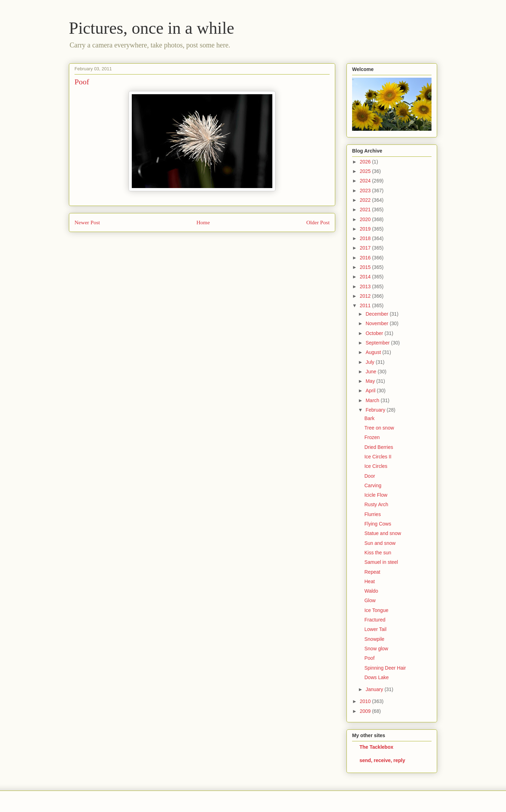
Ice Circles (376, 466)
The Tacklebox (376, 747)
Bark (369, 418)
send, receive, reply (382, 760)
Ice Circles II (378, 457)
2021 (366, 210)
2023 (366, 191)
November (377, 323)
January (375, 689)
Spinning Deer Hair (385, 668)
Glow (370, 600)
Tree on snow (379, 428)
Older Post (318, 222)
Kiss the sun (378, 553)
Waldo (371, 591)
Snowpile (374, 639)
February (376, 410)
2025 (366, 171)
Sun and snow (380, 543)
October (375, 333)
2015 (366, 267)
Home (203, 222)
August (374, 352)
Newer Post (87, 222)
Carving (373, 485)
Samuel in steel (381, 562)
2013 (366, 286)
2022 (366, 200)
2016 (366, 258)
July (371, 362)
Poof (369, 658)
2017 (366, 248)
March (373, 400)
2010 (366, 701)
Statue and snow (383, 533)
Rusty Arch (376, 504)
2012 (366, 296)
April (371, 391)
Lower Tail (375, 629)
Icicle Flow (376, 495)
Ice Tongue (376, 610)
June (371, 372)
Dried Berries (379, 447)
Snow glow (376, 649)
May (371, 381)
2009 (366, 711)
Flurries (373, 514)
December (377, 314)
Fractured (375, 620)
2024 (366, 181)
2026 (366, 162)
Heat (370, 581)
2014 (366, 277)
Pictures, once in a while (152, 28)
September (378, 343)
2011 (366, 305)
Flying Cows (378, 524)
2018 (366, 238)
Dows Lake (377, 677)
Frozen (372, 437)
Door (370, 476)
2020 (366, 219)
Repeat (372, 572)
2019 (366, 229)
